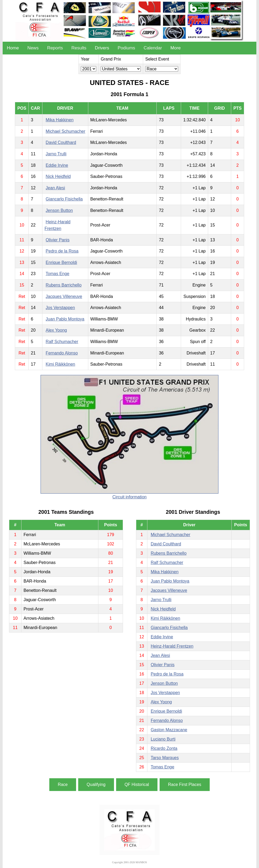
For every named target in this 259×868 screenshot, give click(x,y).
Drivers (102, 48)
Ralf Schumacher (62, 342)
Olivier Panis (58, 240)
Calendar (153, 48)
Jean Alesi (55, 188)
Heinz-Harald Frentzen (172, 646)
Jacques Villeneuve (64, 296)
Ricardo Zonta (164, 748)
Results (79, 48)
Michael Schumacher (65, 131)
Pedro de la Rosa (62, 251)
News (33, 48)
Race (63, 784)
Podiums (126, 48)
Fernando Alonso (62, 353)
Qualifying (96, 784)
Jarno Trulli (56, 154)
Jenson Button (59, 210)
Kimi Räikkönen (60, 364)
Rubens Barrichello (63, 285)
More (176, 48)
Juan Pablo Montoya (65, 319)
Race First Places (185, 784)
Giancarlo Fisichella (64, 199)
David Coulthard (61, 142)
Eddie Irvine (57, 165)
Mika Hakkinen (60, 120)
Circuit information (129, 497)
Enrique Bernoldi (61, 262)
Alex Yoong (56, 330)
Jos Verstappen (60, 308)
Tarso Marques (165, 758)
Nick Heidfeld (58, 176)
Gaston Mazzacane (169, 730)
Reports (55, 48)
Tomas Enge (57, 274)
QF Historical (137, 784)
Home (13, 48)
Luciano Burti (163, 739)
